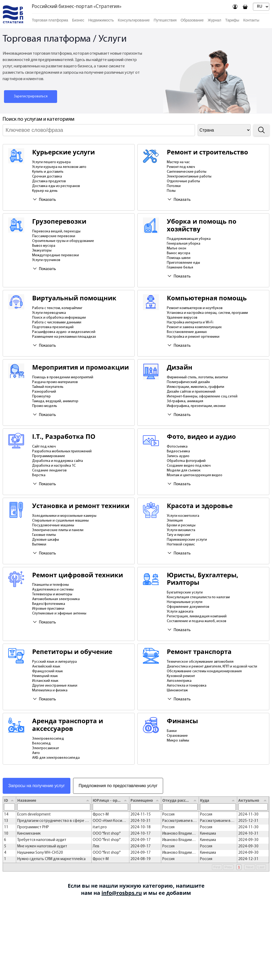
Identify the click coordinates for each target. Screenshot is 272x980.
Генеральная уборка (184, 244)
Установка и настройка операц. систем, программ (207, 313)
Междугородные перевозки (56, 255)
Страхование (177, 736)
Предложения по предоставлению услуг (118, 786)
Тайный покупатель (48, 387)
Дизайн (180, 367)
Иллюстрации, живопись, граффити (195, 387)
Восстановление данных (187, 332)
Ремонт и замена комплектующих (194, 327)
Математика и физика (50, 690)
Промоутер (41, 396)
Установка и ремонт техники (81, 506)
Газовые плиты (44, 535)
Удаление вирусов (182, 318)
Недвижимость (101, 20)
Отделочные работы (183, 181)
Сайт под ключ (44, 447)
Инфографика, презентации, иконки (196, 406)
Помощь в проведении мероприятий (63, 377)
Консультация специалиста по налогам (198, 597)
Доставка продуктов (49, 181)
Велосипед (41, 743)
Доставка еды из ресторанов (56, 186)
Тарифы (232, 20)
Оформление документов (188, 607)
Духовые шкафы (46, 540)
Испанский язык (45, 681)
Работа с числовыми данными (57, 322)
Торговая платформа (50, 20)
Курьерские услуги (63, 152)
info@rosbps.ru (122, 893)
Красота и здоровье (200, 506)
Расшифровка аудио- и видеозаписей (64, 332)
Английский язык (46, 667)
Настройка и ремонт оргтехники (193, 337)
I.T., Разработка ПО (64, 437)
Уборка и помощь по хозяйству (202, 225)
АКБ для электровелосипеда (56, 758)
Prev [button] (228, 867)
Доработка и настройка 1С (54, 466)
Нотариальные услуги (185, 602)
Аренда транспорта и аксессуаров (68, 725)
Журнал (214, 20)
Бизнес (78, 20)
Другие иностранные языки (55, 686)
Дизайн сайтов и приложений (191, 392)
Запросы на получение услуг (37, 786)
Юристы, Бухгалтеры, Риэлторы (203, 579)
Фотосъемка (177, 447)
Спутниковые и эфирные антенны (59, 613)
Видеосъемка (178, 451)
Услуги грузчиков (46, 260)
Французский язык (48, 671)
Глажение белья (180, 268)
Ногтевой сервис (181, 545)
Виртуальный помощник (74, 298)
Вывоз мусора (44, 246)
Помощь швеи (179, 258)
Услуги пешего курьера (51, 162)
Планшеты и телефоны (50, 585)
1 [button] (239, 867)
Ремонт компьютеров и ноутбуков (195, 308)
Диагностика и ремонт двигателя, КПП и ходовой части (212, 667)
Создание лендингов (49, 471)
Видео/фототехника (49, 604)
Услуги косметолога (183, 516)
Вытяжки (39, 545)
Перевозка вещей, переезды (56, 231)
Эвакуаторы (42, 251)
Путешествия (165, 20)
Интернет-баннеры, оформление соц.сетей (202, 396)
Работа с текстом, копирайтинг (57, 308)
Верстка (39, 475)
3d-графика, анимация (185, 401)
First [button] (217, 867)
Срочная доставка (47, 177)
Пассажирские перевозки (54, 236)
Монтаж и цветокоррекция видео (195, 475)
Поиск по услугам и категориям (39, 119)
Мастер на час (178, 162)
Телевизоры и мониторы (52, 594)
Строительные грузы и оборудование (63, 241)
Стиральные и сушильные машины (60, 521)
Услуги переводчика (49, 313)
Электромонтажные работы (189, 177)
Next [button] (250, 867)
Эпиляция (175, 521)
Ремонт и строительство (207, 152)
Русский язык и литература (54, 662)
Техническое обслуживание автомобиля (200, 662)
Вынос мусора (178, 253)
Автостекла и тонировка (187, 686)
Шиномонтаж (177, 690)
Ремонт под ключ (181, 167)
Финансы (182, 721)
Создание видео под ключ (189, 466)
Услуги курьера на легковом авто (59, 167)
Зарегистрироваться (31, 96)
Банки (172, 731)
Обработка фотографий (186, 461)
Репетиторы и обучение (72, 652)
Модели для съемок (184, 471)
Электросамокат (46, 748)
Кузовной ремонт (181, 676)
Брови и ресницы (181, 525)
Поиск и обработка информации (59, 318)
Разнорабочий (44, 392)
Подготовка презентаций (53, 327)
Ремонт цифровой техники (78, 575)
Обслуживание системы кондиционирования (204, 671)
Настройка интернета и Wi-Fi (190, 322)
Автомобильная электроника (56, 599)
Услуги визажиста (181, 530)
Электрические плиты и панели (58, 530)
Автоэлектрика (179, 681)
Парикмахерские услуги (187, 540)
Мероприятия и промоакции (80, 367)
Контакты (251, 20)
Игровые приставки (48, 609)
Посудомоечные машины (53, 525)
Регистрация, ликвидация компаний (197, 616)
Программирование (49, 456)
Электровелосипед (48, 739)
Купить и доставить (48, 172)
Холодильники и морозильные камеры (64, 516)
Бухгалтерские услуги (185, 593)
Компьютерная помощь (207, 298)
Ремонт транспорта (199, 652)
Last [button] (261, 867)
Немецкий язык (45, 676)
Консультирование (134, 20)
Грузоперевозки (59, 221)
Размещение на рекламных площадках (64, 337)
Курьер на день (45, 191)
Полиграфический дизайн (188, 382)
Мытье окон (177, 248)
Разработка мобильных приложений (62, 451)
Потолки (174, 186)
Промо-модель (45, 406)
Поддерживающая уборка (189, 239)
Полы (171, 191)
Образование (192, 20)
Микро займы (178, 741)
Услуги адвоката (180, 612)
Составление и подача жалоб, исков (197, 621)
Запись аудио (178, 456)
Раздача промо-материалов (55, 382)
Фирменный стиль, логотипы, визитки (197, 377)
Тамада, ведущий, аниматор (55, 401)
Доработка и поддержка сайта (58, 461)
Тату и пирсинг (179, 535)
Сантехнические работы (187, 172)
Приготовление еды (183, 263)
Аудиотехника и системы (53, 590)
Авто (36, 753)
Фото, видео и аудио (201, 437)
